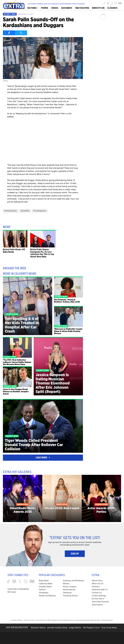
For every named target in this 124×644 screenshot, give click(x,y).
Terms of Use (29, 620)
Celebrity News (10, 14)
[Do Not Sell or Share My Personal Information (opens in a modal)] (101, 602)
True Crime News (109, 628)
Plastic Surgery (70, 587)
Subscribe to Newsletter (18, 589)
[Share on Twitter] (21, 33)
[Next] (118, 498)
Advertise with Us (100, 590)
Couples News (45, 587)
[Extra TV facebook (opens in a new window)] (108, 3)
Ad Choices (40, 620)
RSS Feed (12, 592)
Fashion (42, 590)
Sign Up (75, 554)
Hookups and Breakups (73, 580)
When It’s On (98, 584)
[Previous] (6, 498)
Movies (66, 584)
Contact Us (97, 593)
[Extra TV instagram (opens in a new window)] (116, 3)
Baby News (44, 580)
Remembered (69, 590)
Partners (96, 587)
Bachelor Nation (38, 628)
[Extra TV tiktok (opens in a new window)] (104, 3)
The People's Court (91, 628)
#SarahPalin (25, 211)
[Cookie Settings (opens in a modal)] (99, 596)
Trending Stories (70, 596)
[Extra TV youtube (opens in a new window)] (120, 3)
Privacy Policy (17, 620)
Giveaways (44, 593)
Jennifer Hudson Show (57, 628)
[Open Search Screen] (112, 8)
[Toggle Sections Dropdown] (33, 8)
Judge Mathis (75, 628)
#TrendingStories (40, 211)
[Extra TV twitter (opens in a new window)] (112, 3)
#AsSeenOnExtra (11, 211)
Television (67, 593)
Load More (43, 458)
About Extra (97, 580)
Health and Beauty (47, 596)
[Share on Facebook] (9, 33)
